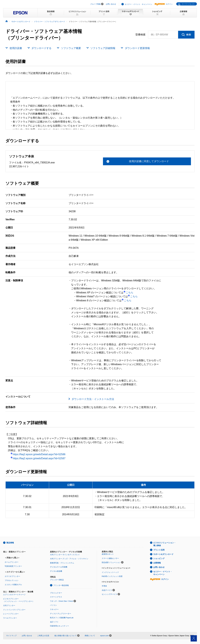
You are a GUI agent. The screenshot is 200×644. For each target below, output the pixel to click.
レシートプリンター (11, 614)
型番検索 (140, 35)
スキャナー (54, 609)
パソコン (53, 605)
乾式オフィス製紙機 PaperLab (62, 618)
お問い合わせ (111, 4)
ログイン (164, 4)
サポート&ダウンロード (163, 554)
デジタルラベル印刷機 (59, 567)
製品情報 (10, 543)
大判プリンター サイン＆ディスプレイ (65, 555)
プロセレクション (12, 580)
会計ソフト (54, 622)
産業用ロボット (108, 554)
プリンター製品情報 (61, 585)
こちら (128, 293)
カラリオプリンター (12, 576)
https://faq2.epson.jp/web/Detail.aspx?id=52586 (38, 454)
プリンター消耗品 (57, 580)
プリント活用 (159, 550)
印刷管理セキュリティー (59, 626)
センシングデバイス (109, 594)
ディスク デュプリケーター (61, 614)
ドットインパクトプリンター (14, 610)
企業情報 (157, 563)
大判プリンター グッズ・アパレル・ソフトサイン (69, 559)
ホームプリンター (12, 562)
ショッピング (159, 558)
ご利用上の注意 (43, 636)
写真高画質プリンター (13, 566)
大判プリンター (9, 605)
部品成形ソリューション (111, 562)
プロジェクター (56, 593)
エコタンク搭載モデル (13, 585)
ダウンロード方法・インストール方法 (93, 399)
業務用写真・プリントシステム (62, 563)
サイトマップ (11, 636)
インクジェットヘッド (110, 572)
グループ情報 (95, 4)
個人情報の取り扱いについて (67, 636)
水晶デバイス (107, 590)
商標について (90, 636)
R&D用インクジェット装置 (112, 576)
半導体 (104, 586)
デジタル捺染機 (56, 571)
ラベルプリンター (10, 618)
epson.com (104, 636)
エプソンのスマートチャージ (14, 595)
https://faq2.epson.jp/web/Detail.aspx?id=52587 (38, 458)
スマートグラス (56, 597)
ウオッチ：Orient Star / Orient (62, 601)
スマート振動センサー (110, 558)
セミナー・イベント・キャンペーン (138, 4)
